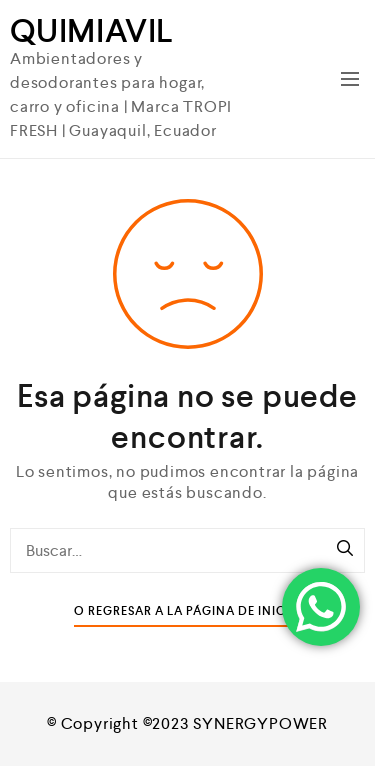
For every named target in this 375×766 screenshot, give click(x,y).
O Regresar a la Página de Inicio (187, 611)
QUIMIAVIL (91, 31)
